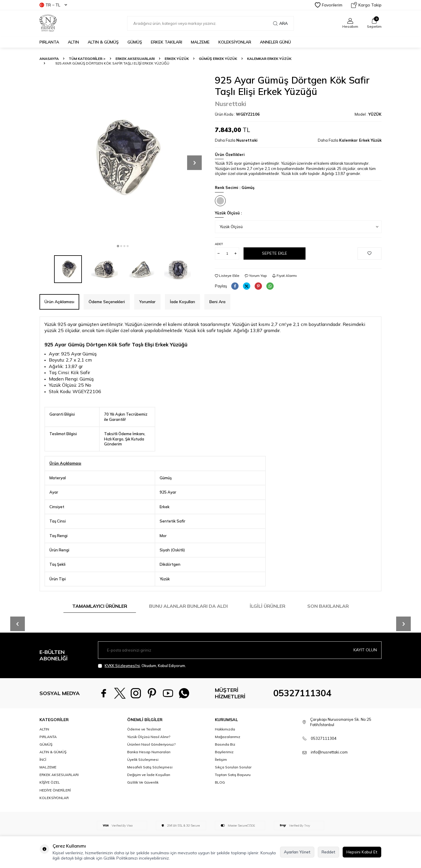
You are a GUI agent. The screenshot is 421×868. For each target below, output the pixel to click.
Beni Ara (217, 302)
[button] (118, 246)
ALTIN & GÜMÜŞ (103, 42)
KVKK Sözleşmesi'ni (122, 666)
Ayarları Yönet (297, 852)
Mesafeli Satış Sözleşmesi (150, 767)
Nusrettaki (231, 104)
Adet (219, 244)
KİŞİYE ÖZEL (50, 782)
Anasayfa (49, 59)
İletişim (221, 759)
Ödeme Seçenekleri (107, 302)
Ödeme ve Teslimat (144, 729)
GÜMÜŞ (135, 42)
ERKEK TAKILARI (166, 42)
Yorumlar (147, 302)
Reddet (328, 852)
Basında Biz (225, 744)
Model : (368, 114)
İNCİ (43, 759)
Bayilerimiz (224, 752)
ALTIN (73, 42)
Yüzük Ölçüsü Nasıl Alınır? (149, 737)
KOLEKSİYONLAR (235, 42)
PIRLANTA (49, 42)
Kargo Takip (366, 5)
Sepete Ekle (275, 253)
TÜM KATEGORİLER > (87, 59)
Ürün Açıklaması (59, 302)
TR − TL (53, 5)
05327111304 (302, 693)
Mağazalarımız (228, 737)
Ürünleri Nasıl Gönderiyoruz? (151, 744)
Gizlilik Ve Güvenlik (143, 782)
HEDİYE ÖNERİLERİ (55, 790)
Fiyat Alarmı (284, 276)
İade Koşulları (182, 302)
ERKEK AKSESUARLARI (135, 59)
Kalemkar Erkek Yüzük (269, 59)
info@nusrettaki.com (329, 752)
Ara (280, 23)
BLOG (220, 782)
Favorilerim (329, 5)
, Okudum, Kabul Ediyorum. (142, 666)
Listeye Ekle (227, 276)
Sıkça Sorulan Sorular (233, 767)
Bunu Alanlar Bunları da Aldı (188, 606)
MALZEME (200, 42)
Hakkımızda (225, 729)
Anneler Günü (275, 42)
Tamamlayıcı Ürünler (100, 606)
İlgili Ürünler (268, 606)
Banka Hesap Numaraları (149, 752)
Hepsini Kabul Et (362, 852)
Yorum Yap (256, 276)
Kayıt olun (365, 650)
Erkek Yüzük (177, 59)
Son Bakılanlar (328, 606)
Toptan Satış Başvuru (233, 775)
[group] (123, 158)
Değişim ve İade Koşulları (149, 775)
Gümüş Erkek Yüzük (218, 59)
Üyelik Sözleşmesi (143, 759)
